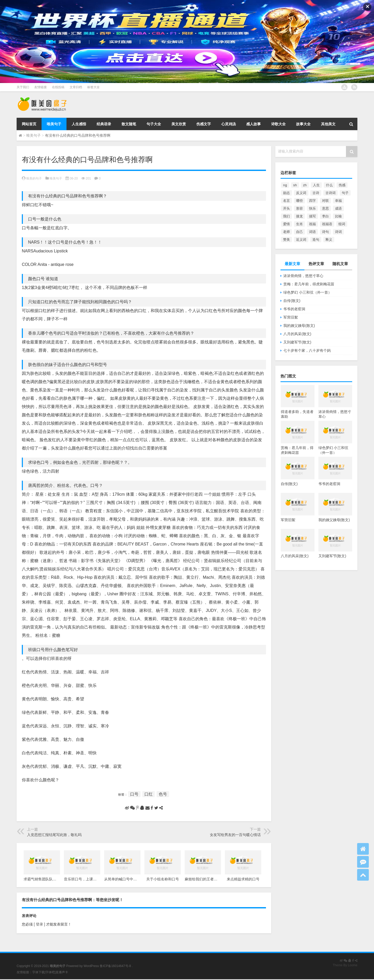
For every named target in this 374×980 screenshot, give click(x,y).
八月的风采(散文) (297, 334)
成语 (338, 208)
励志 (286, 193)
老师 (286, 232)
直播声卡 (62, 972)
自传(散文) (292, 301)
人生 (316, 185)
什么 (329, 185)
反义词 (301, 193)
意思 (325, 208)
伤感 (342, 185)
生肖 (299, 224)
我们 (286, 216)
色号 (163, 794)
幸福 (338, 201)
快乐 (312, 208)
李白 (325, 216)
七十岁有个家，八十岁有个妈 (307, 350)
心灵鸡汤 (229, 124)
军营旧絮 (291, 317)
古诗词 (330, 193)
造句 (316, 240)
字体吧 (50, 972)
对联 (325, 201)
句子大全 (154, 124)
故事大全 (303, 124)
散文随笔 (129, 124)
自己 (299, 232)
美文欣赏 (179, 124)
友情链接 (41, 87)
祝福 (312, 224)
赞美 (286, 240)
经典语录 (104, 124)
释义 (329, 240)
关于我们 (23, 87)
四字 (312, 201)
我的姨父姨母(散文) (299, 326)
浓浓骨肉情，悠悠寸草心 (303, 276)
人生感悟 (79, 124)
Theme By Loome (345, 965)
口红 (149, 794)
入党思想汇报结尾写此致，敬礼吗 (54, 835)
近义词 (301, 240)
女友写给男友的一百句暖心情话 (235, 835)
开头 (286, 208)
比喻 (338, 216)
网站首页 (29, 124)
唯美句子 (54, 124)
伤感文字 (204, 124)
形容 (299, 208)
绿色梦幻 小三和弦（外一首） (308, 292)
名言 (286, 201)
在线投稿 (58, 87)
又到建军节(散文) (297, 342)
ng (285, 185)
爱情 (286, 224)
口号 (134, 794)
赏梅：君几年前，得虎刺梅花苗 (309, 284)
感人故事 (253, 124)
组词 (342, 224)
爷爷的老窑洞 (294, 309)
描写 (312, 216)
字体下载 (38, 972)
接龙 (299, 216)
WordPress (91, 966)
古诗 (316, 193)
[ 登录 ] (39, 924)
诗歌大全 (278, 124)
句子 (345, 193)
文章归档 (76, 87)
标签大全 (94, 87)
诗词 (338, 232)
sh (295, 185)
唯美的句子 (34, 178)
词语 (312, 232)
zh (305, 185)
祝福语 (327, 224)
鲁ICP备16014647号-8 (115, 966)
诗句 (325, 232)
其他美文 (328, 124)
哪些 (299, 201)
